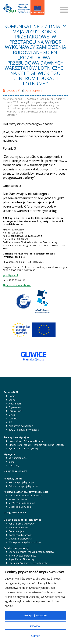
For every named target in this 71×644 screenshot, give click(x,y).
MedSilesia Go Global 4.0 (22, 503)
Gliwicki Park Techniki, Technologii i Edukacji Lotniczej (37, 445)
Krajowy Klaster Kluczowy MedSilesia (26, 492)
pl (34, 21)
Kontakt (13, 419)
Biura (11, 462)
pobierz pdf (11, 90)
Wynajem (9, 454)
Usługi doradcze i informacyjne (23, 520)
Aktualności (15, 404)
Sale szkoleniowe (18, 458)
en (38, 21)
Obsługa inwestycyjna (20, 539)
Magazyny (14, 466)
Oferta (12, 400)
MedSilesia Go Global (20, 507)
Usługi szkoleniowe (15, 471)
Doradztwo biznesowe (21, 535)
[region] (35, 605)
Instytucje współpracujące (22, 556)
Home (12, 396)
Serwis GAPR (11, 392)
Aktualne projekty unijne (21, 482)
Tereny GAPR (15, 411)
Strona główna (14, 99)
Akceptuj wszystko (36, 615)
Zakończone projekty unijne (23, 486)
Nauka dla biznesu (18, 499)
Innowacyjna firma (18, 527)
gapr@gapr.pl (10, 275)
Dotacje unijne (16, 531)
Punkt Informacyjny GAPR (22, 524)
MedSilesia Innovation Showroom (26, 495)
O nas (12, 415)
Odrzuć (36, 636)
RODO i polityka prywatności (24, 430)
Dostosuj (36, 626)
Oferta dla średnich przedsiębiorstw (28, 563)
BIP (36, 25)
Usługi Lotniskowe (15, 512)
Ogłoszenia (30, 99)
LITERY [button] (37, 33)
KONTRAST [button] (51, 33)
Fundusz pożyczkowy (16, 548)
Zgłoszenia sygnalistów (21, 426)
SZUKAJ (51, 4)
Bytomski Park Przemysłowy (23, 448)
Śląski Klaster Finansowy (21, 559)
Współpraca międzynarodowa (25, 542)
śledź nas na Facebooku (18, 285)
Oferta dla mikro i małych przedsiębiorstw (31, 552)
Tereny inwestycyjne (16, 437)
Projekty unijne (13, 479)
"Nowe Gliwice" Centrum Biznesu (26, 441)
